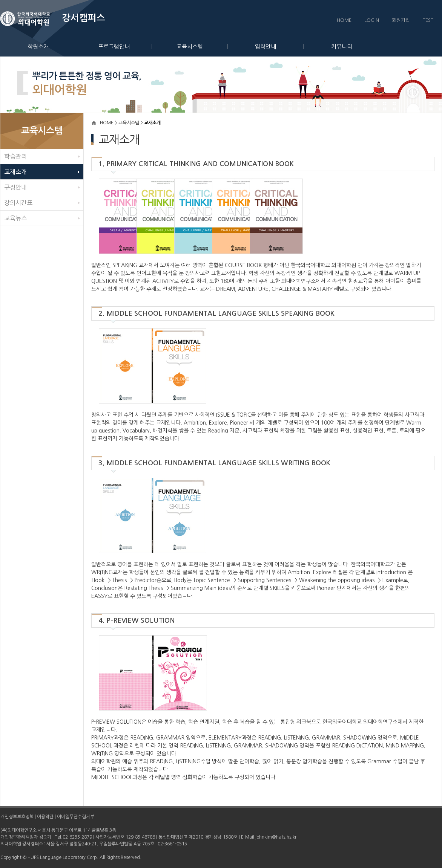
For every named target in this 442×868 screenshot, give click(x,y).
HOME (344, 20)
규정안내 (15, 187)
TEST (428, 20)
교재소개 (15, 172)
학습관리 (15, 156)
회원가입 (401, 20)
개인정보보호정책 (17, 817)
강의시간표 (18, 203)
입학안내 (279, 47)
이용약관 (45, 817)
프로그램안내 (125, 47)
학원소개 (52, 47)
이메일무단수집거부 (76, 817)
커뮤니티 (342, 47)
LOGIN (372, 20)
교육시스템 (202, 47)
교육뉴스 (15, 218)
